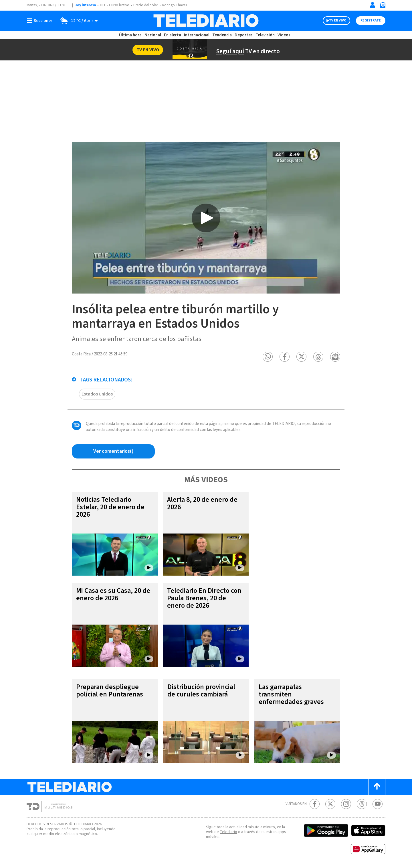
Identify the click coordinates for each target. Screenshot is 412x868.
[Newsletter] (383, 6)
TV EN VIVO (338, 20)
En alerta (173, 35)
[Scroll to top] (377, 787)
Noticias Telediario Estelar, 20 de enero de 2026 (110, 507)
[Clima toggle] (77, 21)
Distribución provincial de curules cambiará (201, 691)
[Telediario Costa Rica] (206, 21)
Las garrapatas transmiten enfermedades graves (291, 694)
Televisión (265, 35)
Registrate (371, 20)
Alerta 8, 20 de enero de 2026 (202, 503)
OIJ (102, 5)
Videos (284, 35)
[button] (268, 357)
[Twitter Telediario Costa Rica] (330, 804)
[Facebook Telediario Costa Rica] (315, 804)
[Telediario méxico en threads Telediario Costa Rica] (362, 804)
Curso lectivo (119, 5)
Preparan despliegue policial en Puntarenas (110, 691)
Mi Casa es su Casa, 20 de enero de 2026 (113, 594)
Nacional (153, 35)
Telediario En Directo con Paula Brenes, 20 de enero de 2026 (204, 598)
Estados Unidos (97, 394)
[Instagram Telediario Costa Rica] (346, 804)
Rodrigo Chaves (174, 5)
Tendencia (222, 35)
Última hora (130, 35)
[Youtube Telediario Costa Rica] (378, 804)
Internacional (197, 35)
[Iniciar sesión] (373, 5)
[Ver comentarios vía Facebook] (113, 451)
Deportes (244, 35)
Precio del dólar (146, 5)
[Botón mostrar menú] (41, 21)
